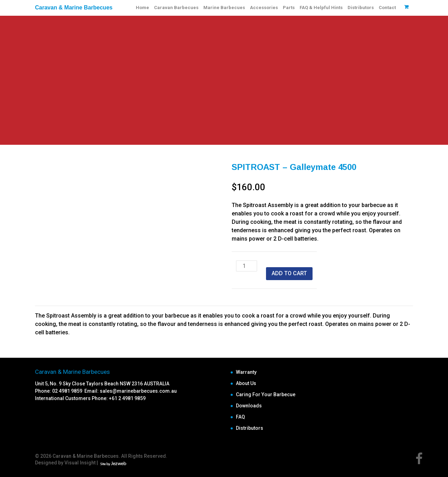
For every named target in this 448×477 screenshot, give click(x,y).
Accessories (264, 8)
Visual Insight (80, 463)
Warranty (246, 372)
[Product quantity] (247, 266)
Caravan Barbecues (176, 8)
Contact (387, 8)
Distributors (361, 8)
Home (142, 8)
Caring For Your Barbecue (266, 394)
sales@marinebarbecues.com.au (138, 391)
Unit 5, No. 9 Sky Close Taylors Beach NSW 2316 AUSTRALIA (102, 384)
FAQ (240, 417)
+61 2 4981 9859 (127, 398)
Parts (289, 8)
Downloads (249, 406)
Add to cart (289, 273)
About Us (246, 383)
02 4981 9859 (68, 391)
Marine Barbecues (224, 8)
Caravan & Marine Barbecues (74, 8)
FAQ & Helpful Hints (321, 8)
